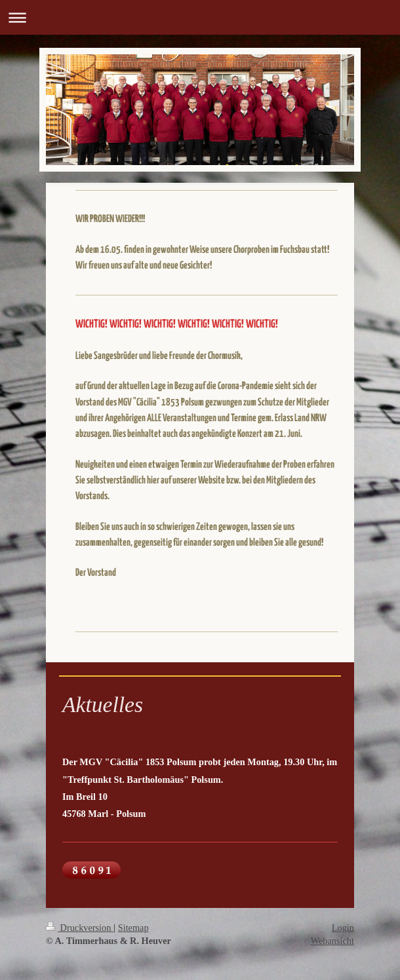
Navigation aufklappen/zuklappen (200, 17)
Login (343, 928)
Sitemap (133, 928)
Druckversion (80, 928)
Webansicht (332, 941)
